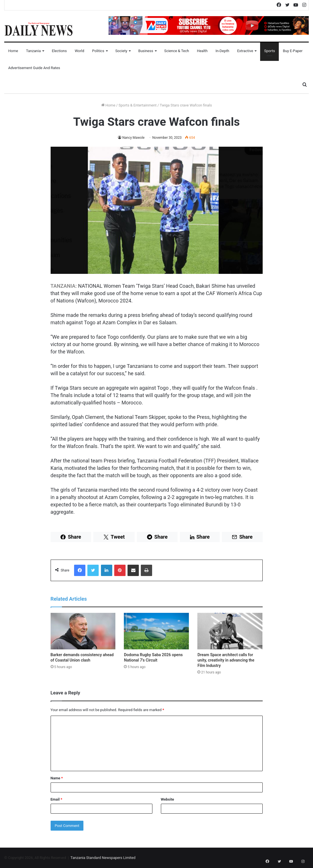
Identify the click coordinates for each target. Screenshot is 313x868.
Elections (59, 51)
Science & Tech (177, 51)
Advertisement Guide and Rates (34, 68)
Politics (98, 51)
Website (168, 799)
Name (57, 778)
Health (202, 51)
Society (121, 51)
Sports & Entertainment (137, 105)
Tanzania (33, 51)
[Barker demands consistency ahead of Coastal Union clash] (83, 631)
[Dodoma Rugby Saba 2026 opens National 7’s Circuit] (156, 631)
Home (13, 51)
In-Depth (222, 51)
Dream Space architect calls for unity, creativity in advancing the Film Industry (226, 660)
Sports (269, 51)
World (79, 51)
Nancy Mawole (133, 138)
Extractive (245, 51)
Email (57, 799)
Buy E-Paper (293, 51)
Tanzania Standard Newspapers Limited (103, 858)
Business (146, 51)
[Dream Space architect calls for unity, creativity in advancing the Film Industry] (230, 631)
